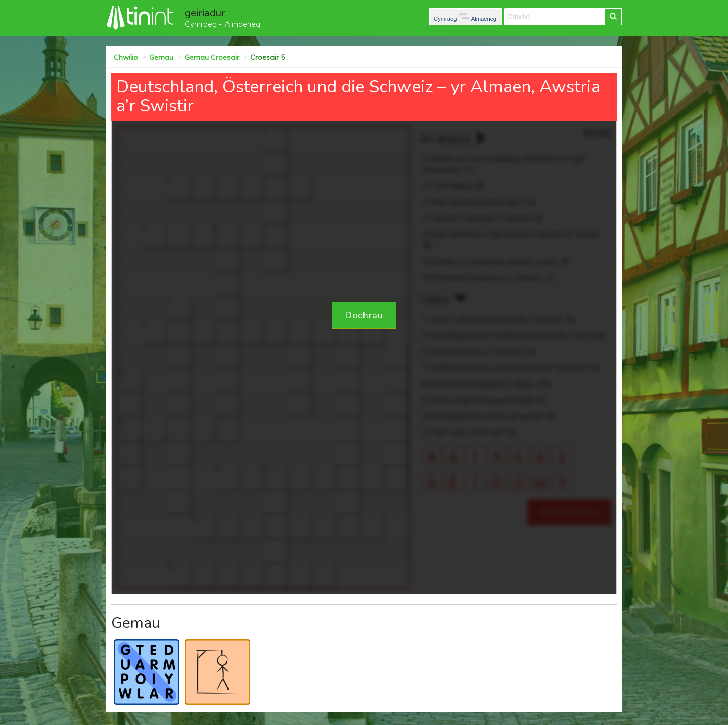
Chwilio (126, 57)
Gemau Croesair (212, 57)
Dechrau (364, 315)
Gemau (161, 57)
